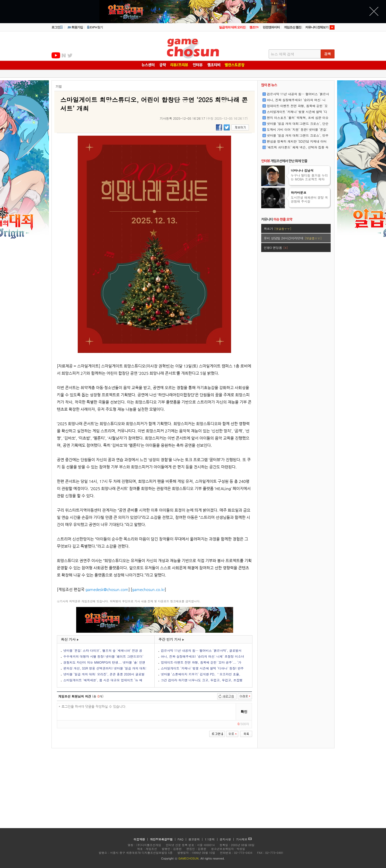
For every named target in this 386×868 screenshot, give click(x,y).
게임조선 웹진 (293, 27)
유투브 (56, 55)
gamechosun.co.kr (148, 589)
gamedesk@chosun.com (107, 589)
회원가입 (75, 27)
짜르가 (278, 228)
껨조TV (254, 27)
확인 (244, 712)
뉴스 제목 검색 (282, 54)
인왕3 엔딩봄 (276, 248)
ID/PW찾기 (95, 27)
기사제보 (244, 839)
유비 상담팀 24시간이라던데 (293, 238)
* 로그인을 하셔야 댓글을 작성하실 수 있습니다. (147, 712)
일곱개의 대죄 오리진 (232, 27)
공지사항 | (228, 839)
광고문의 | (196, 839)
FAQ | (183, 839)
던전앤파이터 (271, 27)
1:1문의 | (212, 839)
